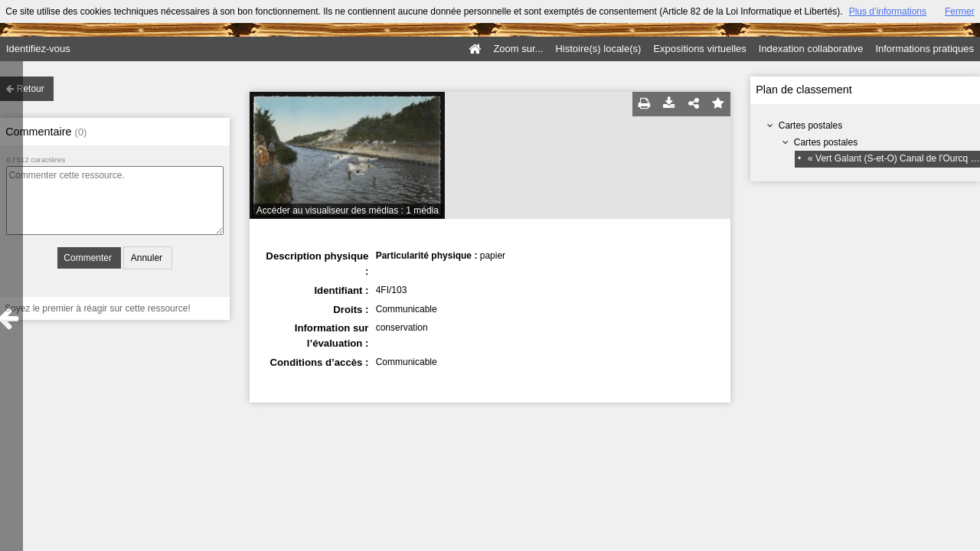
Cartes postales (810, 126)
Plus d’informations (888, 11)
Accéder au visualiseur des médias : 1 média (348, 210)
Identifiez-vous (38, 49)
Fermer (960, 11)
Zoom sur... (518, 49)
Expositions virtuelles (699, 49)
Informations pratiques (924, 49)
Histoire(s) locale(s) (598, 49)
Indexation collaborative (811, 49)
